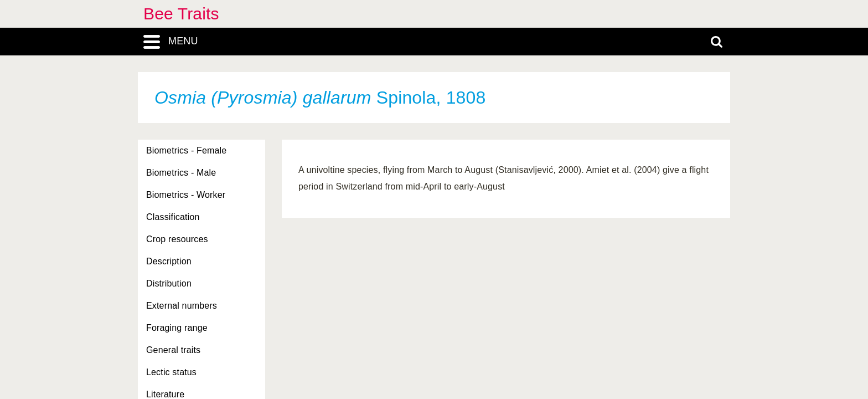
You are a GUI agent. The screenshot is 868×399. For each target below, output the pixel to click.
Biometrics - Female (186, 150)
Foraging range (177, 328)
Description (169, 261)
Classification (173, 217)
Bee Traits (181, 14)
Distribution (169, 283)
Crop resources (177, 239)
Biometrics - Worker (186, 195)
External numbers (182, 306)
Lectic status (171, 372)
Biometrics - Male (181, 173)
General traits (173, 350)
